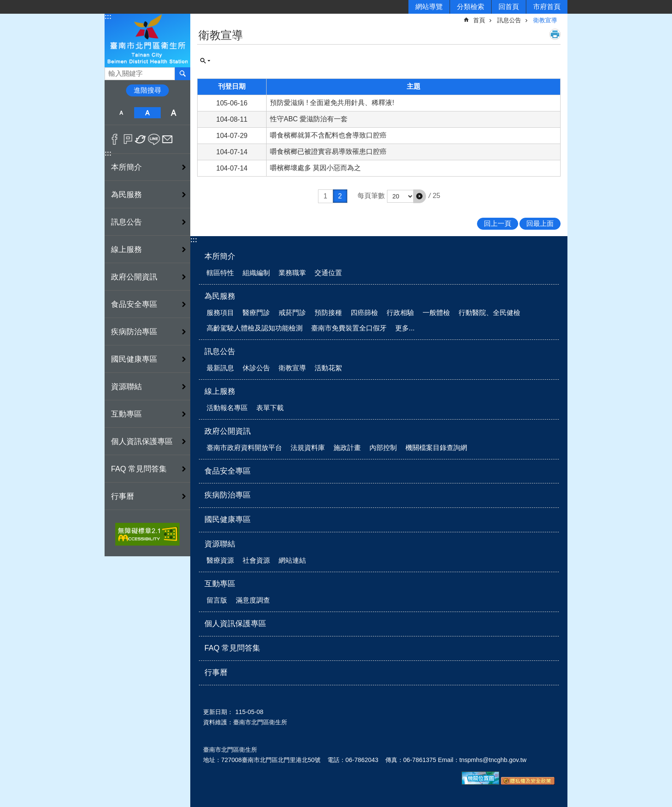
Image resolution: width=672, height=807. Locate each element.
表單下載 (270, 408)
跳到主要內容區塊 (4, 4)
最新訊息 (220, 368)
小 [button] (121, 113)
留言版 (217, 600)
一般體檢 (436, 313)
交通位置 (328, 273)
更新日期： (218, 712)
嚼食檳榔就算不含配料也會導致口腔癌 (328, 135)
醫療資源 (220, 560)
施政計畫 (347, 448)
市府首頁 (547, 7)
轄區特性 (220, 273)
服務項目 (220, 313)
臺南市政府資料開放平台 (244, 448)
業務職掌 (292, 273)
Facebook (115, 139)
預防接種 (328, 313)
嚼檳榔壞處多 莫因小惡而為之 (315, 168)
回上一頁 (498, 223)
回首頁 (509, 7)
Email (167, 139)
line (154, 139)
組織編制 (256, 273)
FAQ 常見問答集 (139, 469)
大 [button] (174, 113)
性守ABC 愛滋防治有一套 (309, 119)
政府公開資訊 (228, 431)
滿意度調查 (253, 600)
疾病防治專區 (134, 332)
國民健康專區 (134, 359)
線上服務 (220, 391)
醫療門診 (256, 313)
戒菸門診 (292, 313)
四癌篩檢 (364, 313)
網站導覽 (429, 7)
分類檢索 (471, 7)
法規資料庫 (308, 448)
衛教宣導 (545, 20)
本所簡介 (220, 256)
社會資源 (256, 560)
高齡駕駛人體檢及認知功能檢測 (255, 328)
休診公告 (256, 368)
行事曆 (123, 496)
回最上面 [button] (540, 223)
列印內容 (555, 34)
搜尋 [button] (183, 74)
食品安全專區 (134, 304)
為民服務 (220, 296)
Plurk (128, 139)
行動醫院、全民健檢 (489, 313)
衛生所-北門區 (147, 40)
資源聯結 (220, 544)
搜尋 (111, 71)
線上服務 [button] (126, 249)
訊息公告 (509, 20)
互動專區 (220, 584)
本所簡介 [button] (126, 167)
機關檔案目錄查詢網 (436, 448)
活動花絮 (328, 368)
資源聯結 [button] (126, 387)
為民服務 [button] (126, 195)
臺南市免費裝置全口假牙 (349, 328)
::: (108, 16)
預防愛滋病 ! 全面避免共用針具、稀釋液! (332, 103)
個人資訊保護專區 (142, 441)
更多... (405, 328)
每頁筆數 (371, 196)
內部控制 (383, 448)
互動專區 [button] (126, 414)
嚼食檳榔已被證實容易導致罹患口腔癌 (328, 151)
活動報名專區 (227, 408)
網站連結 (292, 560)
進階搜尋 (147, 90)
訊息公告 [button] (126, 222)
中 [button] (147, 113)
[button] (420, 196)
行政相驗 (400, 313)
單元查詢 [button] (205, 61)
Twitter (141, 139)
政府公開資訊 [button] (134, 277)
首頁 (479, 20)
